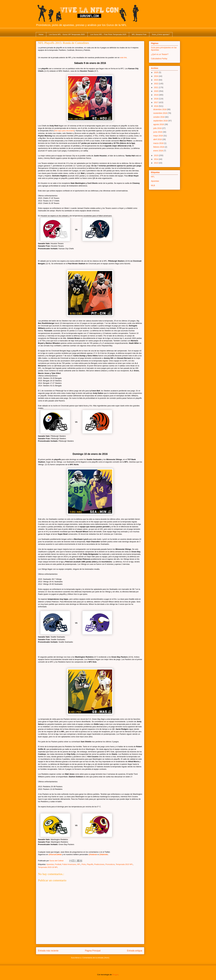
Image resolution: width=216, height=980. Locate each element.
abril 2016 (158, 139)
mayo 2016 (158, 136)
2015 (156, 155)
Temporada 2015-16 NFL (48, 867)
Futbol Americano (69, 864)
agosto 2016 (159, 124)
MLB (153, 185)
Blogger (115, 975)
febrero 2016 (159, 147)
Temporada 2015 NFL (124, 864)
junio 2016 (158, 132)
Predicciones (99, 864)
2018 (156, 99)
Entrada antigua (135, 951)
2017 (156, 102)
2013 (156, 163)
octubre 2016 (159, 117)
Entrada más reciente (48, 951)
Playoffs (90, 864)
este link (123, 58)
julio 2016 (158, 128)
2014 (156, 159)
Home (41, 34)
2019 (156, 95)
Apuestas (50, 864)
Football (58, 864)
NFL (79, 864)
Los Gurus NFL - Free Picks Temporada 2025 (108, 34)
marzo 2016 (159, 143)
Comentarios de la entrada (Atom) (96, 958)
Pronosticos (110, 864)
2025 (156, 72)
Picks (84, 864)
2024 (156, 76)
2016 (156, 106)
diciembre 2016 (160, 109)
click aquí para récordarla (64, 131)
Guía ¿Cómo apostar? (161, 34)
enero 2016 (158, 151)
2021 (156, 87)
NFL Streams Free (139, 34)
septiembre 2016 (161, 121)
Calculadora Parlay (159, 59)
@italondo (104, 854)
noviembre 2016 (160, 113)
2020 (156, 91)
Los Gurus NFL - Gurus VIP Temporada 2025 (67, 34)
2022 (156, 84)
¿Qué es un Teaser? (160, 54)
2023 (156, 80)
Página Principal (93, 951)
